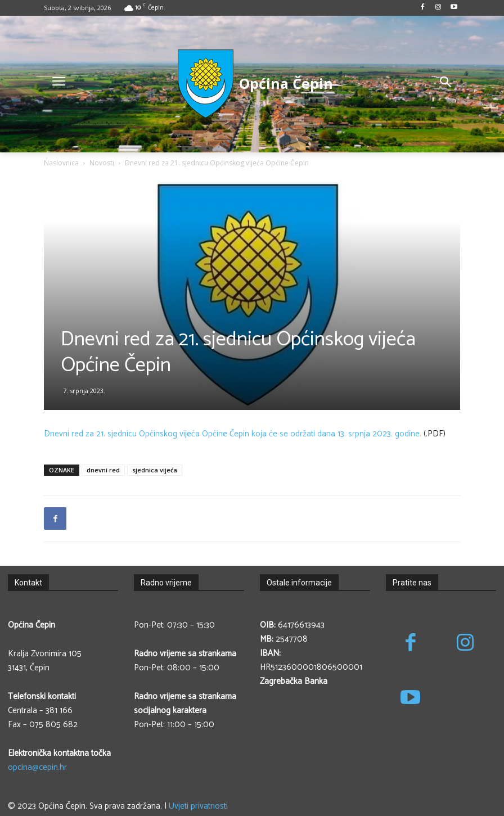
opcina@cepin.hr (37, 767)
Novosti (102, 163)
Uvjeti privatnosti (198, 806)
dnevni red (103, 470)
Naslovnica (61, 163)
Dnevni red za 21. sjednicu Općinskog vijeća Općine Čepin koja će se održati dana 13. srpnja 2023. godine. (233, 434)
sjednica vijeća (155, 470)
